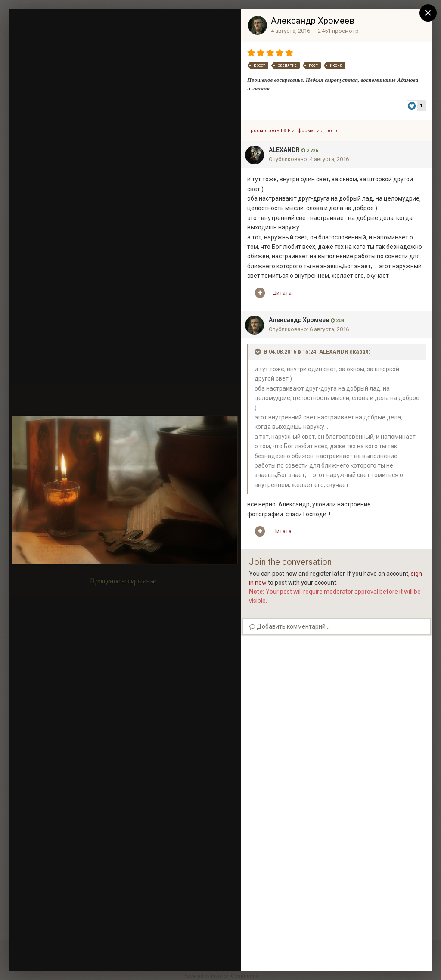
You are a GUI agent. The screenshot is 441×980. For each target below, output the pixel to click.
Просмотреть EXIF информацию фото (292, 131)
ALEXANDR (284, 150)
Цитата (282, 293)
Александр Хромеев (313, 21)
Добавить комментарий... (289, 626)
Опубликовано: (309, 159)
